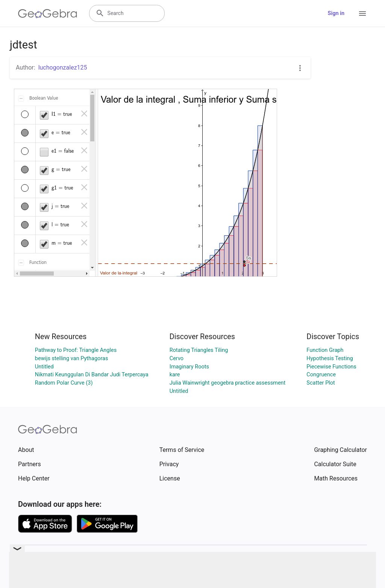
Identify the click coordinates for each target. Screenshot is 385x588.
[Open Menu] (362, 14)
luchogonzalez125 (63, 67)
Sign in (336, 13)
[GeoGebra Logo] (48, 14)
